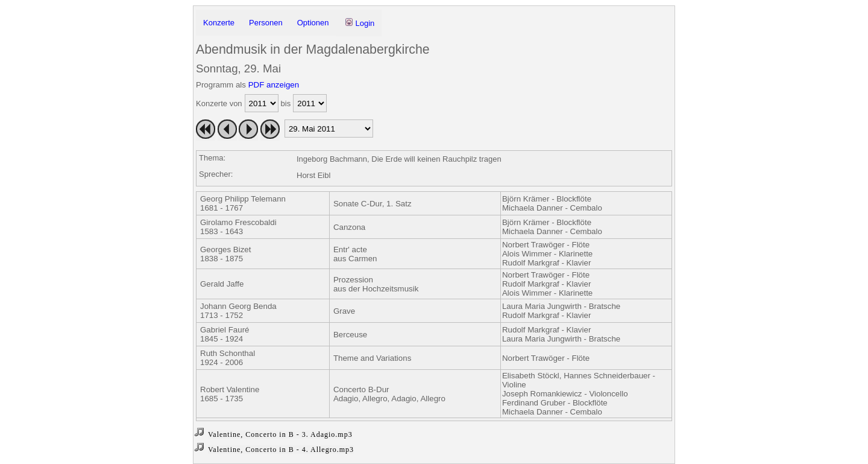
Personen (266, 23)
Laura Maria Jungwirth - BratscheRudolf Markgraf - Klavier (561, 311)
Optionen (313, 23)
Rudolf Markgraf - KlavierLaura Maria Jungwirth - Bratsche (561, 334)
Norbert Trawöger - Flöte (546, 358)
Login (360, 23)
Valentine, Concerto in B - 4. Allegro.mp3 (281, 450)
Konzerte (219, 23)
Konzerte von (219, 103)
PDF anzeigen (274, 85)
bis (286, 103)
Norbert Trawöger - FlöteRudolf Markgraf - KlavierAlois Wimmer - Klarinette (547, 284)
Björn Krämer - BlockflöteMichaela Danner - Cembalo (552, 203)
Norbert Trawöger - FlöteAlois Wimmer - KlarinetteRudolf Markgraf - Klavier (547, 254)
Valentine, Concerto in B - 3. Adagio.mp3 (280, 434)
